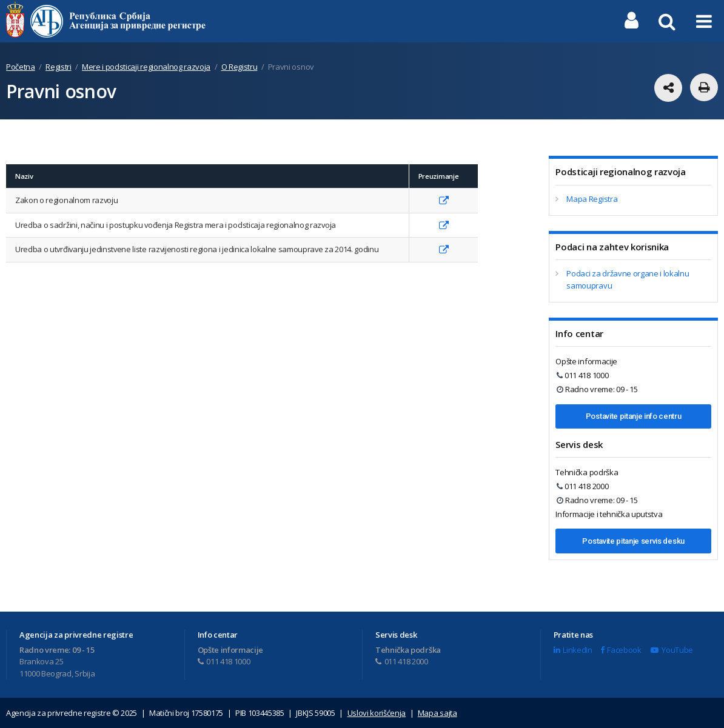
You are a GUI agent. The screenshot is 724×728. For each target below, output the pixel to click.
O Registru (240, 67)
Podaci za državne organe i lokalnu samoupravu (628, 279)
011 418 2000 (582, 486)
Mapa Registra (592, 199)
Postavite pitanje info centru (634, 416)
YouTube (672, 650)
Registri (58, 67)
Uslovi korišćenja (377, 713)
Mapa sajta (437, 713)
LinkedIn (573, 650)
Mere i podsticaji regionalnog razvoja (146, 67)
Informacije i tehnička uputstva (609, 514)
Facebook (621, 650)
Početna (21, 67)
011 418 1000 (582, 375)
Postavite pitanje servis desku (633, 541)
